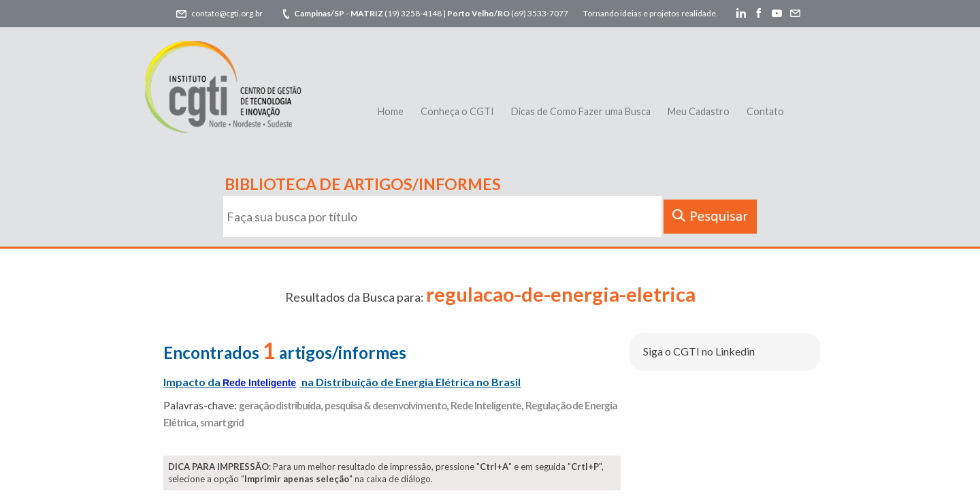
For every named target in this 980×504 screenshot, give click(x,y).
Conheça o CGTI (457, 111)
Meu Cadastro (699, 111)
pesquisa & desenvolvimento (386, 405)
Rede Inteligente (486, 405)
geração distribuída (280, 405)
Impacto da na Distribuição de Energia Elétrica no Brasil (342, 382)
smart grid (222, 422)
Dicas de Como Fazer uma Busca (581, 111)
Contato (765, 111)
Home (391, 111)
